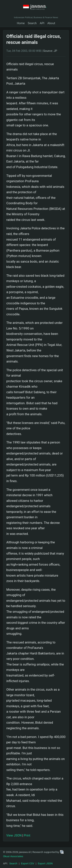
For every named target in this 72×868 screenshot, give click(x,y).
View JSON (14, 835)
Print (27, 835)
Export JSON (45, 863)
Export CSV (28, 863)
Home (21, 23)
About (51, 23)
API (42, 23)
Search (32, 23)
